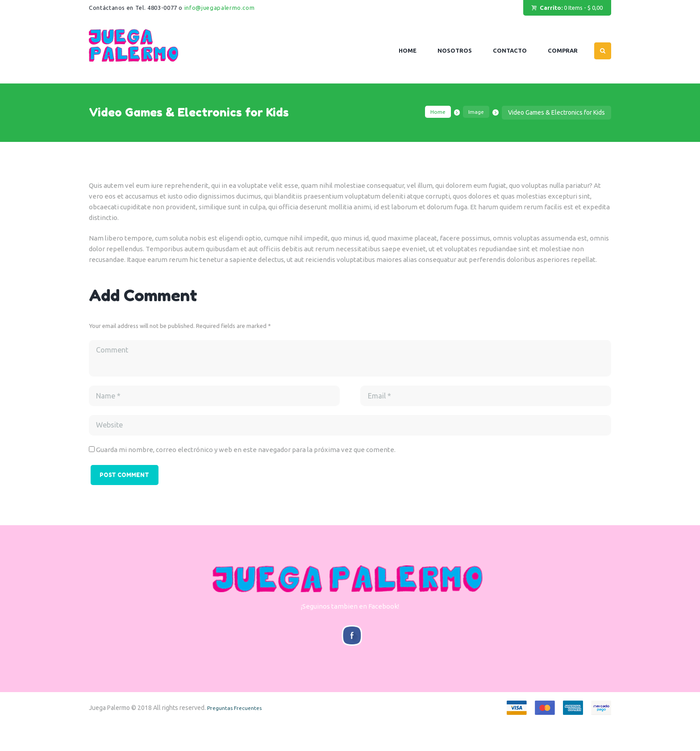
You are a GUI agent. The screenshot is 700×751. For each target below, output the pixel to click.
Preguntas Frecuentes (238, 735)
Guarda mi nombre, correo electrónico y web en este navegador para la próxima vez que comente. (246, 463)
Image (475, 112)
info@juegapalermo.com (220, 8)
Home (433, 112)
